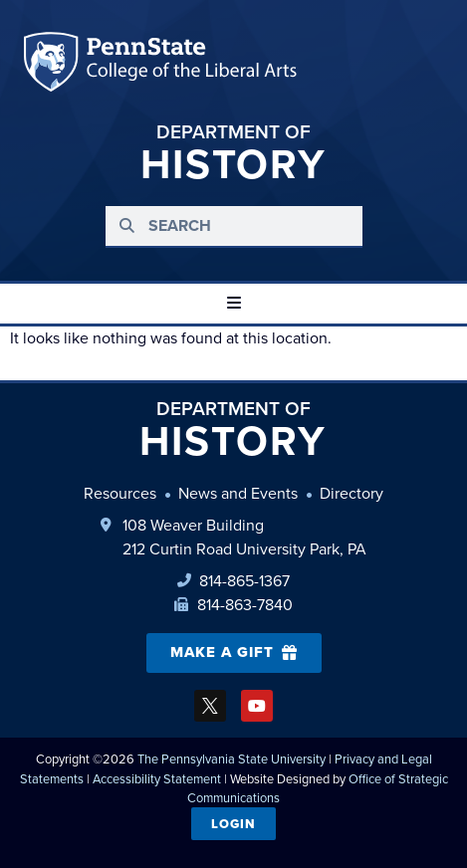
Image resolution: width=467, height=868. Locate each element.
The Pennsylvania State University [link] (232, 759)
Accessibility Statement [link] (157, 779)
